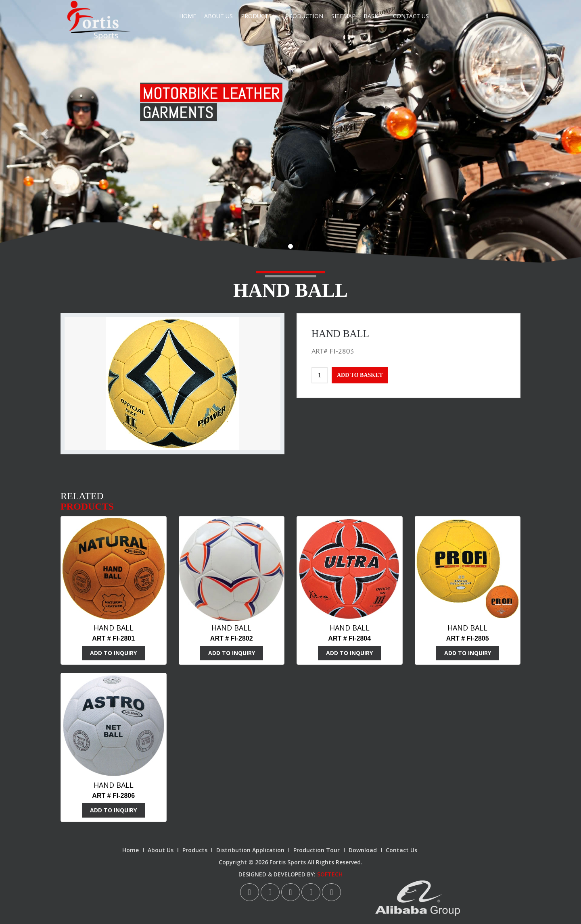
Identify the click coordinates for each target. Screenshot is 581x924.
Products (259, 16)
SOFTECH (330, 874)
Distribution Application (250, 850)
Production (304, 16)
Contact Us (411, 16)
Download (363, 850)
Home (188, 16)
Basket (374, 16)
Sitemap (343, 16)
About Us (218, 16)
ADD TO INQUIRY (113, 653)
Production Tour (317, 850)
